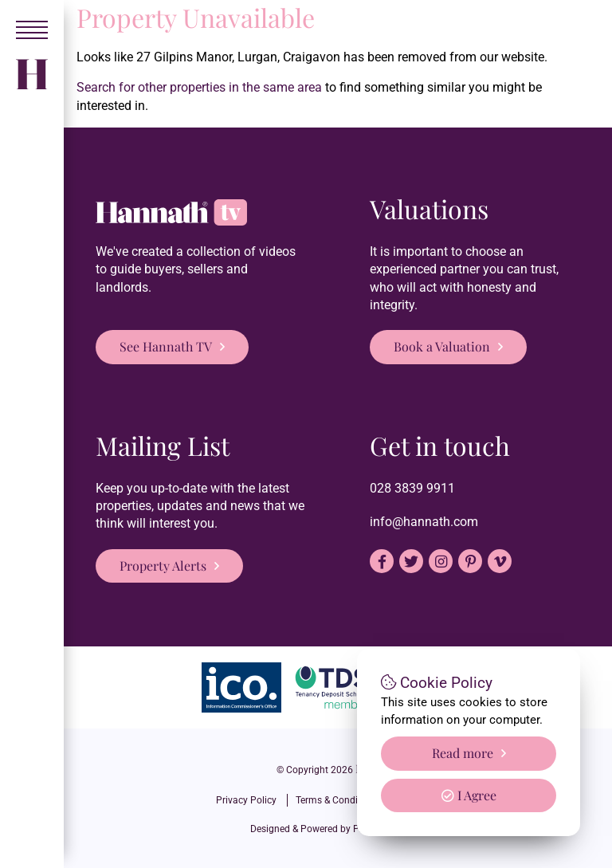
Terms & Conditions (337, 800)
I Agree (469, 795)
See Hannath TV (166, 346)
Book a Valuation (442, 346)
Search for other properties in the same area (199, 87)
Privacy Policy (246, 800)
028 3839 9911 (412, 488)
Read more (463, 753)
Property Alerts (163, 566)
